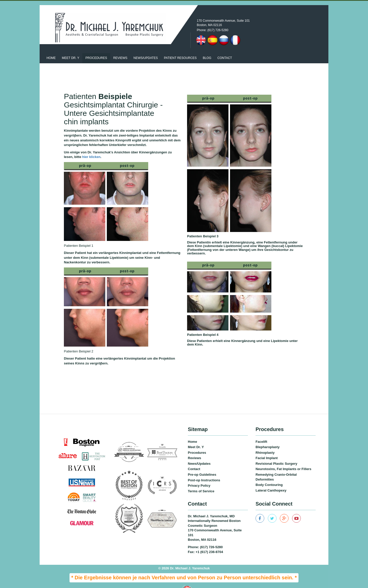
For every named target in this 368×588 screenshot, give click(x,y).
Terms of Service (201, 482)
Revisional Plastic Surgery (276, 454)
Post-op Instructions (204, 471)
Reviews (120, 49)
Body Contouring (269, 476)
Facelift (261, 432)
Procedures (96, 49)
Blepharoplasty (268, 438)
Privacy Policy (199, 477)
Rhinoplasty (265, 443)
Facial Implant (267, 449)
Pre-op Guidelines (202, 466)
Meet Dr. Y (71, 49)
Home (51, 49)
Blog (207, 49)
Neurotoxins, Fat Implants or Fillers (283, 460)
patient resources (180, 49)
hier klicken (91, 148)
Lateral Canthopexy (271, 481)
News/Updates (199, 454)
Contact (225, 49)
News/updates (146, 49)
